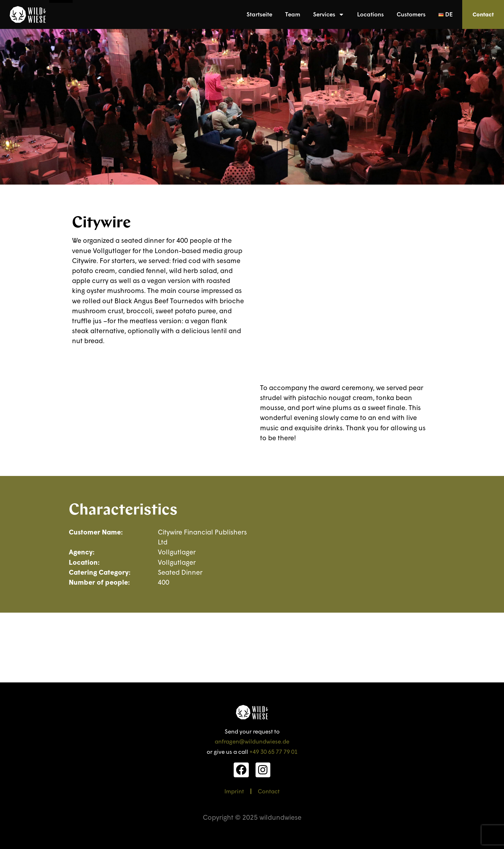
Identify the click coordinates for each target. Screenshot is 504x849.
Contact (269, 791)
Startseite (259, 14)
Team (293, 14)
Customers (411, 14)
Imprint (234, 791)
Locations (370, 14)
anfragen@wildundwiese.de (252, 741)
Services (329, 14)
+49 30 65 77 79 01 (274, 752)
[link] (28, 14)
